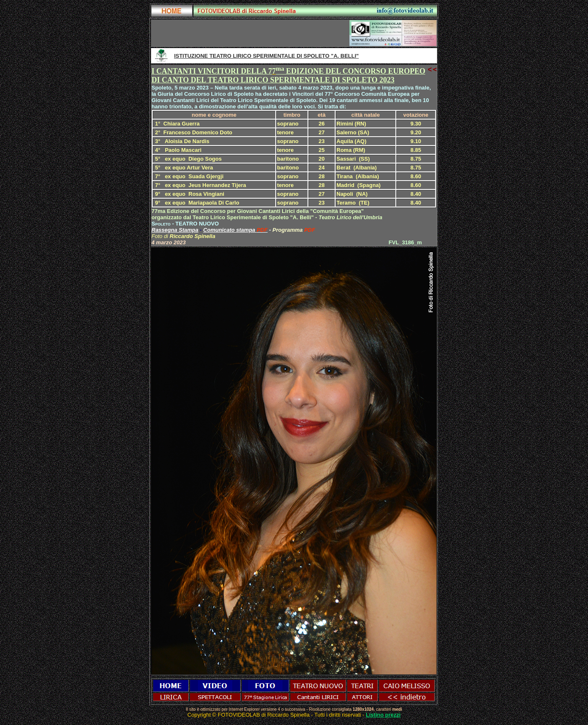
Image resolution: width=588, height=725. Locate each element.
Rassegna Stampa (175, 230)
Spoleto (161, 224)
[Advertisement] (251, 33)
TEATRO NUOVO (197, 224)
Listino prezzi (383, 715)
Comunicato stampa (230, 230)
